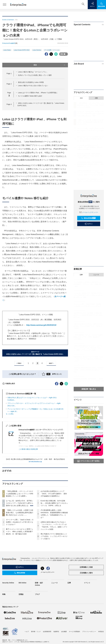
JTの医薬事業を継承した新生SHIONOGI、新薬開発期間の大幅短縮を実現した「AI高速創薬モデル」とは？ (90, 164)
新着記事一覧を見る (89, 389)
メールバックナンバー (89, 212)
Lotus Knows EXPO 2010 (22, 50)
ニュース (96, 275)
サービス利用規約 (74, 632)
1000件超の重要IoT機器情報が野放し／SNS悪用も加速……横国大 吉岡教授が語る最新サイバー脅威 (89, 370)
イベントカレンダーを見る (88, 461)
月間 (96, 98)
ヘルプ (27, 632)
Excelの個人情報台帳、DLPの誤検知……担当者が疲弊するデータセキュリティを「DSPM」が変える (54, 503)
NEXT (52, 363)
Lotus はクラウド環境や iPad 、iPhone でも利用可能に (38, 93)
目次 (50, 65)
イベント (87, 583)
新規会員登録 (88, 218)
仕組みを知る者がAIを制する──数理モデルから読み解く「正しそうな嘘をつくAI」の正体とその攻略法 (88, 326)
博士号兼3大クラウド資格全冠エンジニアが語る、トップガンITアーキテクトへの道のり (54, 536)
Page (9, 73)
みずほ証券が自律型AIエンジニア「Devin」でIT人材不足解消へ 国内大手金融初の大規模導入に (54, 494)
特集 (4, 594)
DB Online (23, 583)
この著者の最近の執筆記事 (28, 449)
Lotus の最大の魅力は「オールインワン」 (33, 72)
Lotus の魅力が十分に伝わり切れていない (33, 86)
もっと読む (10, 414)
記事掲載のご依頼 (86, 567)
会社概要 (64, 632)
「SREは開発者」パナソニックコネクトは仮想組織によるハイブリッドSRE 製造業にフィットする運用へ (20, 494)
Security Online (8, 583)
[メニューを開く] (5, 5)
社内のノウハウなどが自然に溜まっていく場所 (35, 75)
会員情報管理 (47, 632)
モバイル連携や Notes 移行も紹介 (30, 96)
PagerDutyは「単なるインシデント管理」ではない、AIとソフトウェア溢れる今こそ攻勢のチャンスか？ (89, 359)
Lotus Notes (7, 50)
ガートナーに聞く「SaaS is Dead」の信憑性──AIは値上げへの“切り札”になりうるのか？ (20, 522)
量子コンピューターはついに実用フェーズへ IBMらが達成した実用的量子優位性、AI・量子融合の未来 (20, 532)
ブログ (37, 594)
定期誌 (21, 594)
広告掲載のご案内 (86, 573)
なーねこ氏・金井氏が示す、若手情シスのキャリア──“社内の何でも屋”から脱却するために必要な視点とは (20, 503)
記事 (81, 275)
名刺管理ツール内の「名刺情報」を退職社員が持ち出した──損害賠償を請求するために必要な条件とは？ (88, 315)
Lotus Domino (37, 50)
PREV (18, 363)
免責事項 (56, 632)
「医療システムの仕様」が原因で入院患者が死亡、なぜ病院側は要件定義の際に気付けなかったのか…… (20, 513)
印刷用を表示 (9, 384)
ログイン (88, 224)
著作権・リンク (36, 632)
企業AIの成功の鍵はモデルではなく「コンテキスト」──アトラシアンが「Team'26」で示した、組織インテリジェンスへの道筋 (90, 173)
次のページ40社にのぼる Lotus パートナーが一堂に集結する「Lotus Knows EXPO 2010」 (35, 353)
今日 (81, 98)
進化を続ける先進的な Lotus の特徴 (31, 82)
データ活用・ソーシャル (52, 50)
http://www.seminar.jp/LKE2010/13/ (41, 325)
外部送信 (101, 632)
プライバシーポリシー (89, 632)
